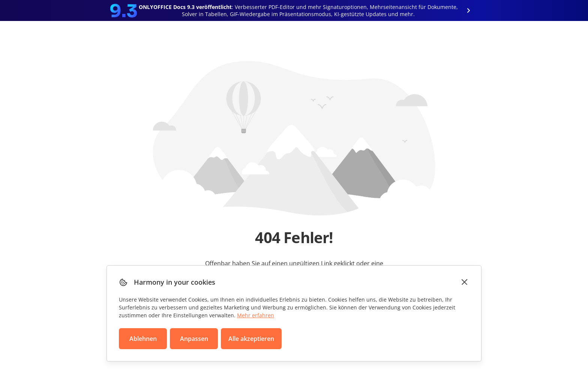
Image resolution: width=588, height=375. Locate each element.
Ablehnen (143, 339)
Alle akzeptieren (251, 339)
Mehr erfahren (256, 315)
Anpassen (194, 339)
